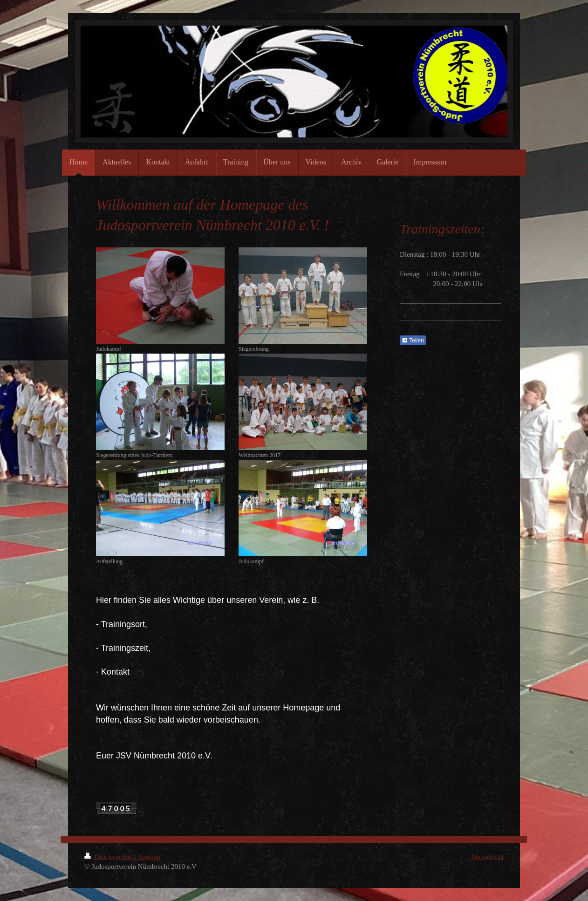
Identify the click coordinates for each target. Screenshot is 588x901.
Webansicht (487, 857)
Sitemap (149, 857)
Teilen (413, 341)
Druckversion (109, 857)
